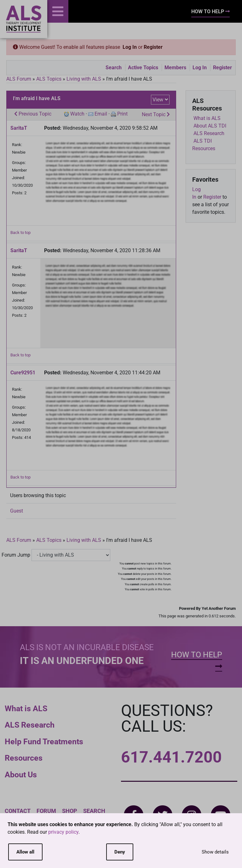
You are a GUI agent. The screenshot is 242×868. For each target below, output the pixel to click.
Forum (46, 811)
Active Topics (143, 68)
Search (114, 68)
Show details (215, 852)
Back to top (20, 233)
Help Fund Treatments (44, 742)
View (158, 100)
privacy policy (63, 832)
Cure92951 (23, 373)
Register (153, 47)
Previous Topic (33, 114)
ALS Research (30, 725)
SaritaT (19, 128)
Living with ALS (84, 79)
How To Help (210, 11)
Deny (120, 852)
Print (122, 114)
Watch (77, 114)
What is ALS (26, 709)
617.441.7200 (171, 757)
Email (101, 114)
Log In (130, 47)
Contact (18, 811)
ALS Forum (19, 79)
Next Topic (156, 114)
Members (175, 68)
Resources (24, 758)
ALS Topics (49, 79)
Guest (17, 511)
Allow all (25, 852)
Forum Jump (16, 555)
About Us (21, 775)
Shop (70, 811)
